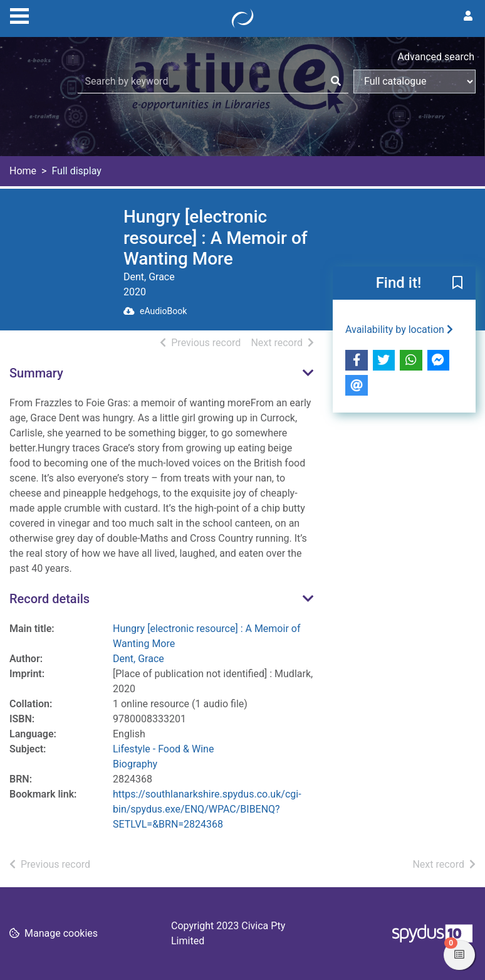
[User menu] (468, 16)
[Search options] (415, 82)
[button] (457, 283)
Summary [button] (36, 373)
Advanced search (436, 57)
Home (23, 171)
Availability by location (399, 329)
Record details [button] (50, 599)
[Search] (336, 82)
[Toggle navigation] (19, 14)
